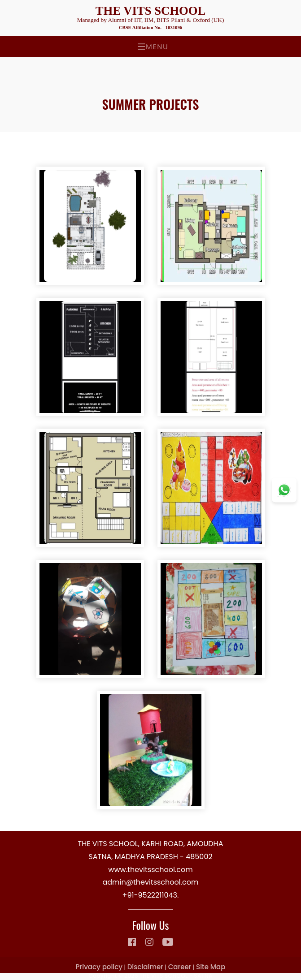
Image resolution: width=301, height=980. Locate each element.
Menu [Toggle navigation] (153, 47)
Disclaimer (145, 967)
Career (180, 967)
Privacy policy (99, 967)
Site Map (211, 967)
